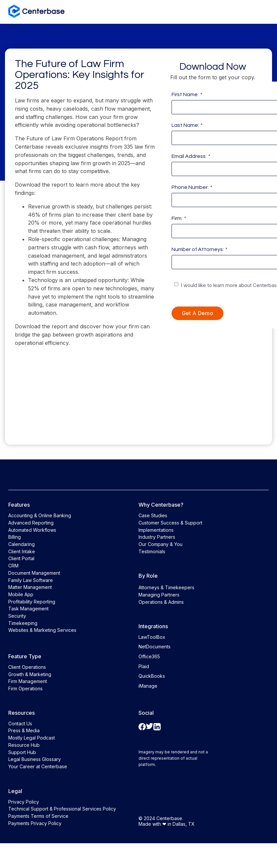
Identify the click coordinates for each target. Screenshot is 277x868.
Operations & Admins (161, 602)
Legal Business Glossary (35, 759)
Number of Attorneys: (199, 249)
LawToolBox (152, 637)
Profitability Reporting (32, 602)
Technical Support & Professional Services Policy (62, 809)
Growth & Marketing (30, 674)
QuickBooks (152, 676)
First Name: (187, 94)
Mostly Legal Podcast (32, 738)
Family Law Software (31, 580)
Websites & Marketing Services (42, 630)
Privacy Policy (24, 802)
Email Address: (191, 156)
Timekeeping (23, 623)
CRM (13, 566)
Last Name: (187, 125)
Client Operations (27, 667)
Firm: (179, 218)
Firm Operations (25, 688)
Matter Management (30, 587)
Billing (15, 537)
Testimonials (152, 551)
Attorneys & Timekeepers (166, 587)
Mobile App (21, 594)
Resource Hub (24, 745)
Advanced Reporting (31, 523)
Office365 (149, 656)
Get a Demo (198, 313)
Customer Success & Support (170, 523)
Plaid (144, 666)
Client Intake (22, 551)
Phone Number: (192, 187)
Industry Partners (157, 537)
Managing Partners (159, 595)
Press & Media (24, 730)
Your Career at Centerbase (38, 766)
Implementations (156, 530)
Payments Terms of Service (38, 816)
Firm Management (28, 681)
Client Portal (21, 558)
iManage (148, 686)
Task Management (28, 609)
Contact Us (20, 723)
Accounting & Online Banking (40, 515)
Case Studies (153, 515)
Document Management (34, 573)
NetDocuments (155, 647)
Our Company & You (160, 544)
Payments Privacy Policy (35, 823)
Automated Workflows (32, 530)
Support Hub (22, 752)
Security (17, 616)
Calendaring (21, 544)
